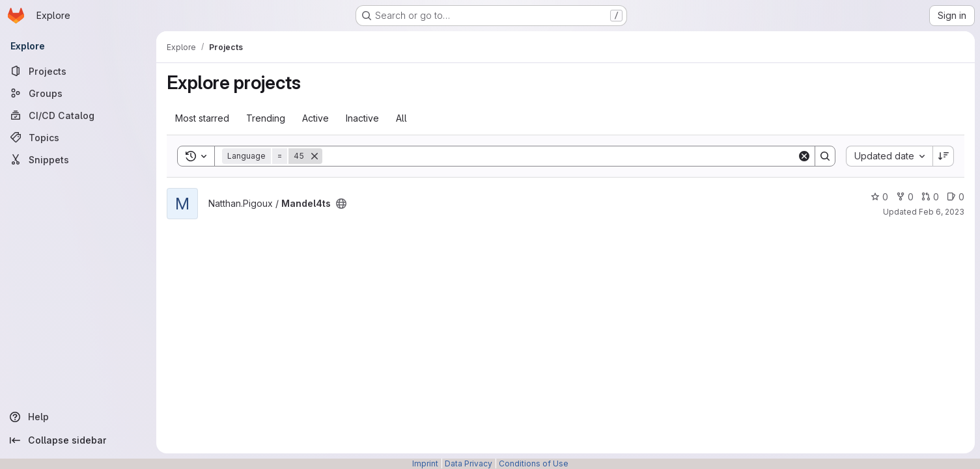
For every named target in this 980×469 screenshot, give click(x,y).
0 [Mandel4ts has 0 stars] (879, 197)
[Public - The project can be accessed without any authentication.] (341, 204)
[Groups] (78, 93)
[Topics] (78, 137)
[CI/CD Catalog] (78, 115)
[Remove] (315, 156)
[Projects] (78, 71)
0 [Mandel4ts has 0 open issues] (956, 197)
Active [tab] (315, 118)
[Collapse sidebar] (78, 440)
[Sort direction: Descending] (944, 156)
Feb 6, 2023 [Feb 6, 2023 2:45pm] (942, 212)
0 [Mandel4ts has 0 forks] (905, 197)
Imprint (425, 463)
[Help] (78, 417)
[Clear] (804, 156)
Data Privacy (469, 463)
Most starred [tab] (202, 118)
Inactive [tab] (362, 118)
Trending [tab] (266, 118)
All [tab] (401, 118)
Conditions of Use (534, 463)
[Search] (560, 156)
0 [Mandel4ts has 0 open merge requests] (930, 197)
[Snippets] (78, 159)
